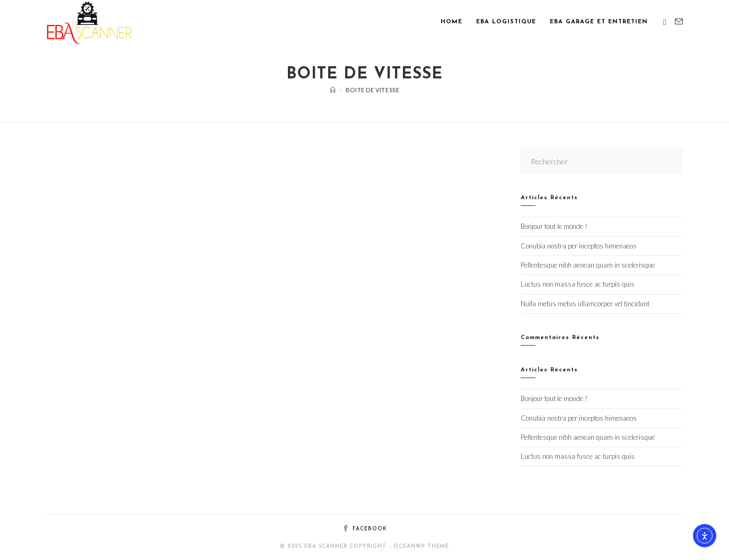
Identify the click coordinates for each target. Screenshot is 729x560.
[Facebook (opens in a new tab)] (665, 22)
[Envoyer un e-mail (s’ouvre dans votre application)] (679, 22)
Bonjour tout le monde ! (554, 226)
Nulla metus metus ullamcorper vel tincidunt (585, 304)
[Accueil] (333, 90)
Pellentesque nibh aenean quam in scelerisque (588, 265)
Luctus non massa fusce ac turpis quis (578, 284)
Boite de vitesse (373, 90)
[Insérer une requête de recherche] (602, 161)
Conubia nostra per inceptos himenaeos (579, 246)
